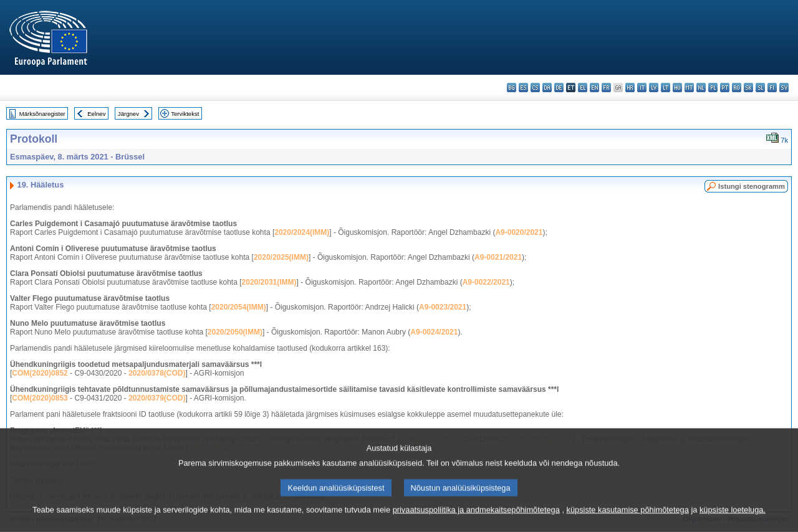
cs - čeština (535, 88)
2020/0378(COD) (157, 373)
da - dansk (547, 88)
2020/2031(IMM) (269, 282)
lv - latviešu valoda (654, 88)
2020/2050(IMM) (235, 332)
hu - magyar (677, 88)
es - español (523, 88)
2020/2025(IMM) (281, 257)
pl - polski (713, 88)
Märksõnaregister (42, 114)
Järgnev (128, 114)
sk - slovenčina (748, 88)
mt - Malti (689, 88)
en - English (594, 88)
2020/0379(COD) (157, 398)
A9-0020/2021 (519, 232)
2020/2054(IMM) (239, 307)
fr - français (606, 88)
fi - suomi (772, 88)
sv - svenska (784, 88)
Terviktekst (185, 114)
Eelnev (96, 114)
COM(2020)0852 (40, 373)
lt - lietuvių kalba (666, 88)
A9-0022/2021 (486, 282)
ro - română (737, 88)
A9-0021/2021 (498, 257)
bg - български (512, 88)
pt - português (725, 88)
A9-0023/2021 (443, 307)
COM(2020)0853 (40, 398)
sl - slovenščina (760, 88)
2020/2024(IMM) (302, 232)
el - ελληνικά (583, 88)
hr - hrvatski (630, 88)
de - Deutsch (559, 88)
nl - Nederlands (701, 88)
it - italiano (642, 88)
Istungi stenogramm (752, 186)
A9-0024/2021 (434, 332)
